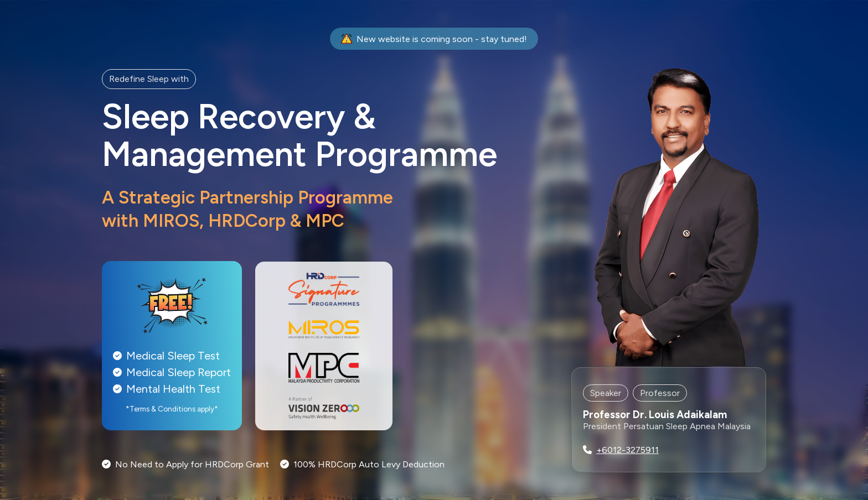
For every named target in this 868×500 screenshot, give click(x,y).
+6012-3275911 (627, 450)
